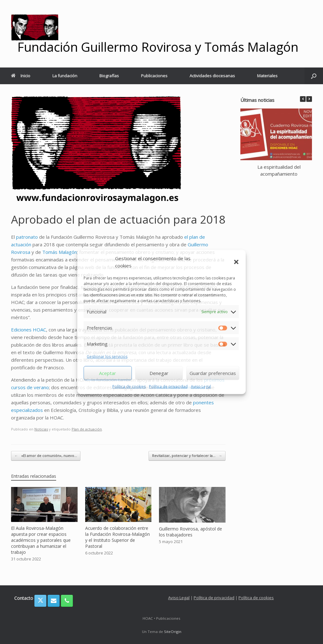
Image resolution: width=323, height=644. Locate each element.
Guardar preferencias (213, 373)
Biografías (109, 76)
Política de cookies (129, 386)
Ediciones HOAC (29, 330)
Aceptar (108, 373)
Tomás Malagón (60, 252)
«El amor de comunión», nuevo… (46, 456)
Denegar (159, 373)
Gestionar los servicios (107, 357)
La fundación (65, 76)
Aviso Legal (201, 386)
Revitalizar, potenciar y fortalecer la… (187, 456)
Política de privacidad (168, 386)
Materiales (267, 76)
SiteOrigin (173, 632)
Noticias (41, 429)
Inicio (21, 76)
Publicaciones (154, 76)
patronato (27, 237)
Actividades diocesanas (212, 76)
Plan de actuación (87, 429)
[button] (236, 262)
